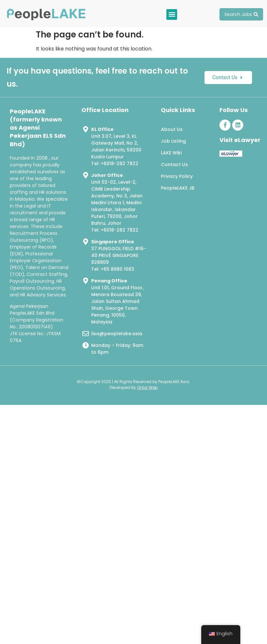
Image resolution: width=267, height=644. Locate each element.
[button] (172, 14)
